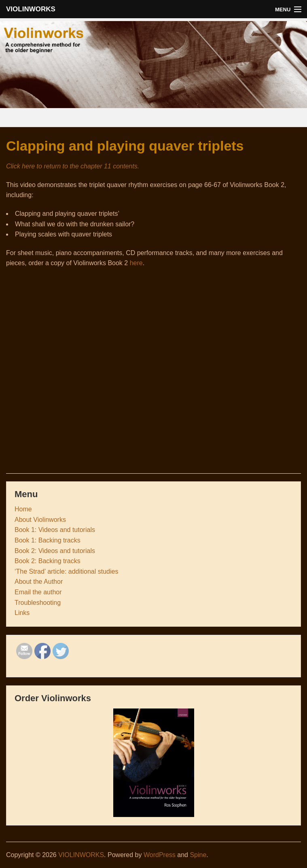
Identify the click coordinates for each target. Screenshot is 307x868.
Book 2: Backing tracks (48, 561)
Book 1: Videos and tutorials (55, 530)
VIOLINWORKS (31, 9)
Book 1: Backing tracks (48, 540)
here (136, 263)
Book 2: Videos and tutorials (55, 551)
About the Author (39, 582)
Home (23, 509)
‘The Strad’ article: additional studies (66, 571)
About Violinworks (40, 520)
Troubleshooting (38, 603)
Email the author (38, 592)
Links (22, 613)
